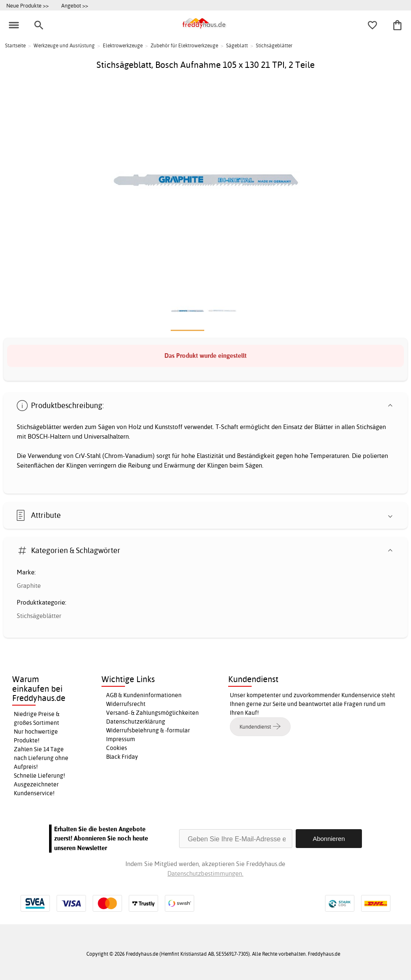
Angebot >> (75, 5)
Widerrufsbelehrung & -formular (148, 730)
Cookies (117, 748)
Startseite (15, 45)
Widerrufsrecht (126, 704)
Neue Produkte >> (27, 5)
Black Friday (122, 757)
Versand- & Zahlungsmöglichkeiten (152, 713)
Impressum (121, 739)
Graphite (29, 586)
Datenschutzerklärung (136, 721)
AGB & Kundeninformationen (144, 695)
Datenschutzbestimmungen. (205, 873)
